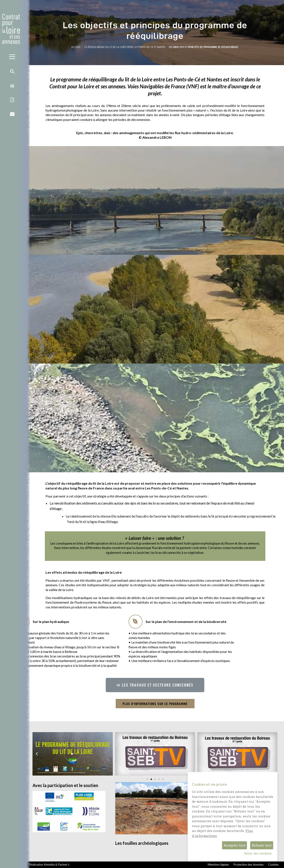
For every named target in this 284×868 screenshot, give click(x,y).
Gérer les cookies (258, 853)
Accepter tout (235, 845)
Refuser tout (262, 845)
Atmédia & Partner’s (57, 865)
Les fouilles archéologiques (142, 843)
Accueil (76, 47)
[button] (155, 685)
